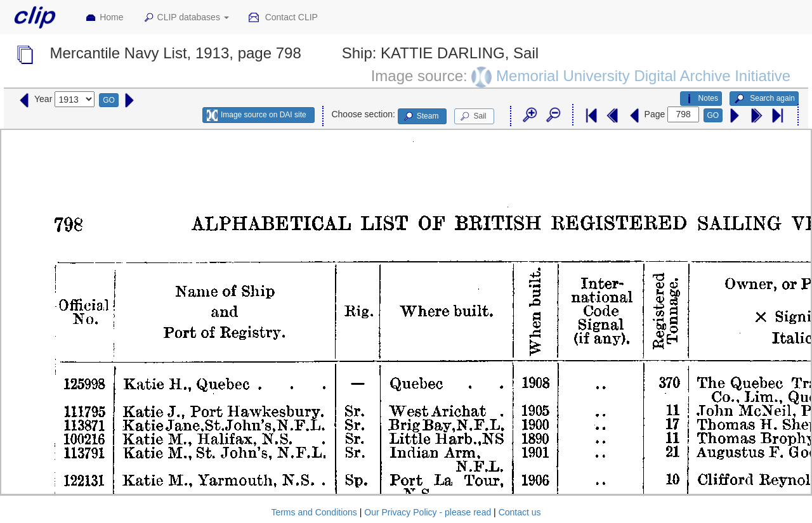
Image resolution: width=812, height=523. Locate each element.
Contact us (520, 512)
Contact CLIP (283, 18)
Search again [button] (764, 99)
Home (104, 18)
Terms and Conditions (314, 512)
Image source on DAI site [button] (257, 115)
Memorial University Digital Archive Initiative (643, 75)
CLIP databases (186, 18)
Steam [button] (421, 117)
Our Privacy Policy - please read (428, 512)
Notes (701, 99)
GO (109, 100)
